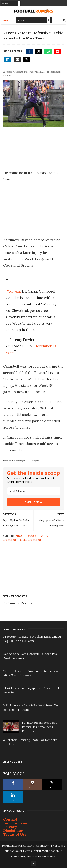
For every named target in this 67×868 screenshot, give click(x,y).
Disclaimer (13, 830)
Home (5, 20)
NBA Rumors (26, 536)
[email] (34, 491)
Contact (10, 819)
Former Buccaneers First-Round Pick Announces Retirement (40, 727)
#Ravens (14, 291)
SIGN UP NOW (34, 502)
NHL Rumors (30, 540)
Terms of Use (15, 834)
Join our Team (16, 823)
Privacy (10, 827)
